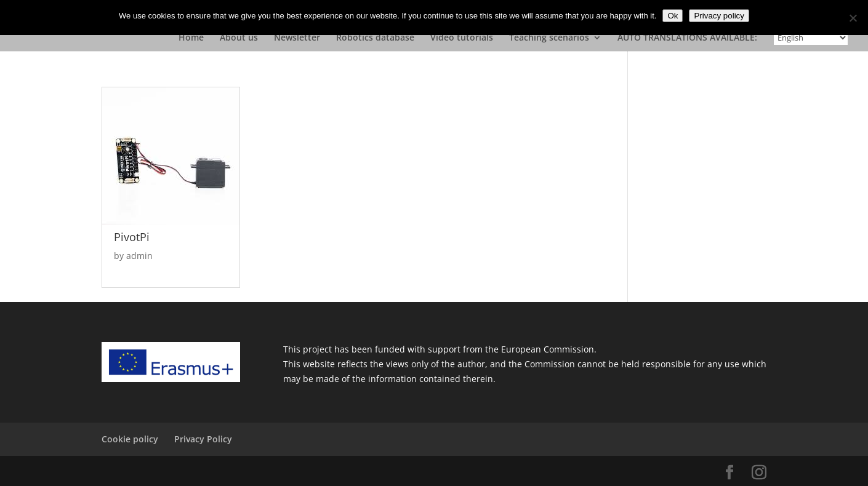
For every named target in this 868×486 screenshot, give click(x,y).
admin (139, 256)
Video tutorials (462, 38)
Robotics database (375, 38)
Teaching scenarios (549, 38)
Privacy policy (719, 16)
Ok (673, 16)
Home (191, 38)
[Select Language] (811, 38)
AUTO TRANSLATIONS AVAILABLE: (687, 38)
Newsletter (297, 38)
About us (239, 38)
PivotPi (132, 237)
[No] (853, 18)
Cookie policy (130, 439)
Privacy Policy (203, 439)
